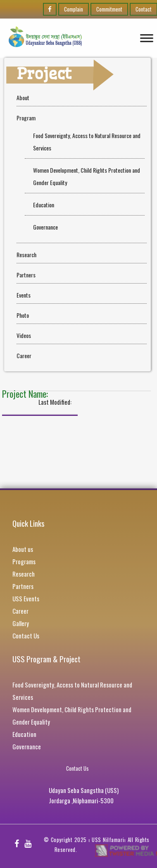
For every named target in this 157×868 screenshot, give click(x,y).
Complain (74, 9)
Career (24, 355)
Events (24, 295)
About (23, 97)
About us (23, 549)
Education (44, 205)
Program (26, 118)
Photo (23, 315)
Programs (24, 561)
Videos (24, 335)
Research (26, 255)
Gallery (21, 623)
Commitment (109, 9)
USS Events (26, 598)
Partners (26, 275)
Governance (45, 227)
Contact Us (26, 636)
